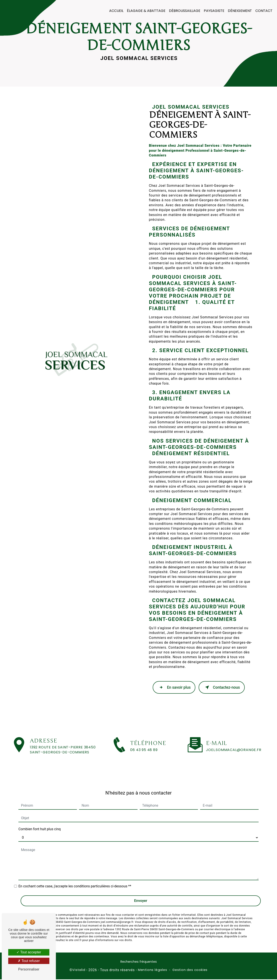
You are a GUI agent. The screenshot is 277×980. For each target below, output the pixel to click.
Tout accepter (29, 952)
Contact (263, 11)
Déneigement (239, 11)
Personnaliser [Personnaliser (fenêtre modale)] (29, 969)
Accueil (116, 11)
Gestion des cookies (190, 970)
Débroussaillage (184, 11)
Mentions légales (153, 970)
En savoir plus (175, 688)
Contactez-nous (223, 688)
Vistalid (79, 970)
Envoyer (141, 893)
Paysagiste (213, 11)
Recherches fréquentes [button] (139, 962)
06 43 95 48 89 (144, 758)
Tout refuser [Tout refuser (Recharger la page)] (29, 961)
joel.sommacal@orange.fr (234, 742)
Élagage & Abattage (146, 11)
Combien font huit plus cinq (40, 821)
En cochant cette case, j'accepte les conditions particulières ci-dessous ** (75, 879)
